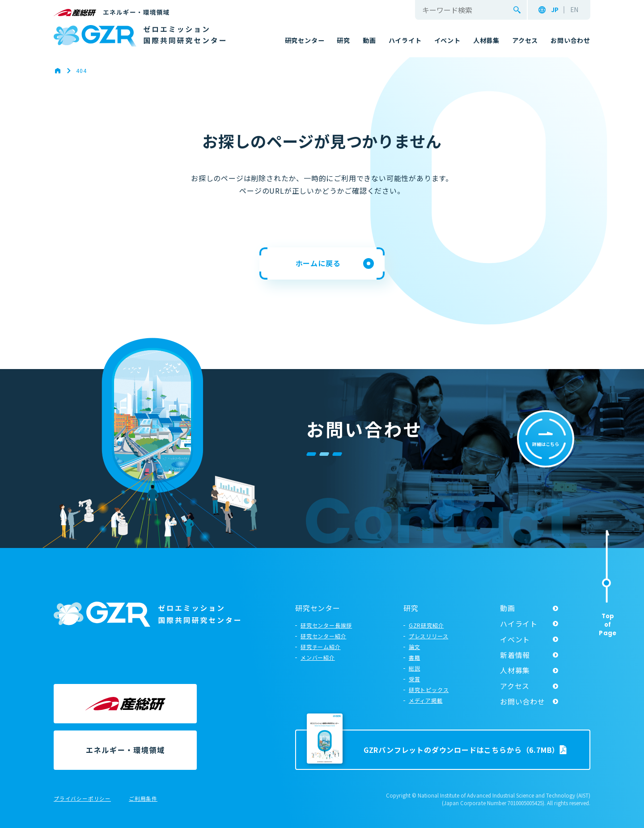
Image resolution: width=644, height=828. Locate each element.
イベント (515, 639)
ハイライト (519, 624)
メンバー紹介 (318, 657)
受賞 (415, 679)
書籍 (415, 657)
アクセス (515, 686)
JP (555, 10)
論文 (415, 647)
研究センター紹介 (323, 636)
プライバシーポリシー (82, 799)
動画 (508, 608)
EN (574, 10)
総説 (415, 668)
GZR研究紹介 (426, 625)
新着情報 (515, 655)
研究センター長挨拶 (326, 625)
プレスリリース (429, 636)
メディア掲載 (426, 700)
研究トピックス (429, 690)
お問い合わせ (523, 701)
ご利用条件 (143, 799)
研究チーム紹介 (321, 647)
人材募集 (515, 670)
